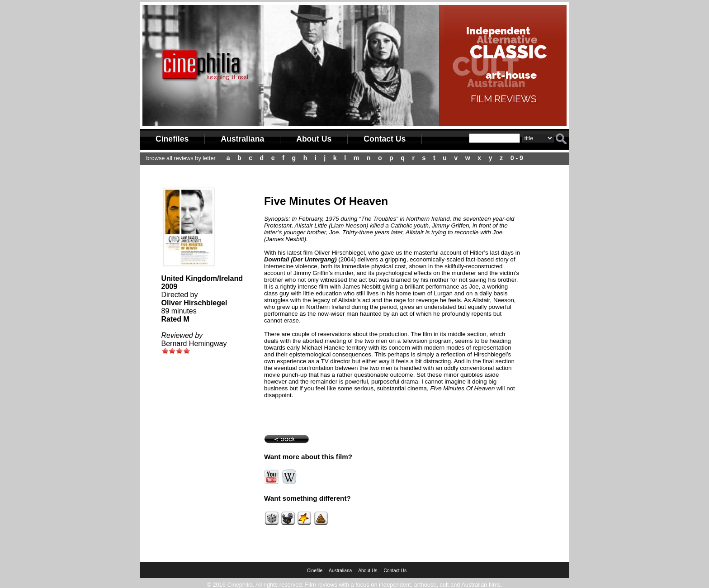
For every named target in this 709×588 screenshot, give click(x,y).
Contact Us (385, 139)
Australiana (242, 139)
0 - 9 (517, 158)
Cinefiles (172, 139)
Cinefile (315, 571)
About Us (314, 139)
